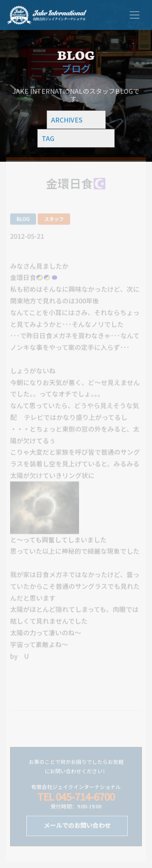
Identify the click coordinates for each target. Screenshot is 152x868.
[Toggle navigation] (135, 15)
